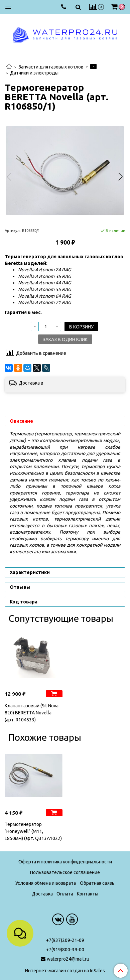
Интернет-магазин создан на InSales (65, 971)
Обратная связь (97, 883)
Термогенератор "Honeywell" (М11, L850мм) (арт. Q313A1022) (33, 831)
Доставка (42, 894)
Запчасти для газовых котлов (51, 67)
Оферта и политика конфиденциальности (65, 862)
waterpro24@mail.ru (68, 959)
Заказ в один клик (65, 339)
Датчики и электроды (34, 73)
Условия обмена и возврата (46, 883)
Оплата (65, 894)
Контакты (88, 894)
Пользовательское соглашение (65, 872)
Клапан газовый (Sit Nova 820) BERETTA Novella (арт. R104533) (32, 713)
